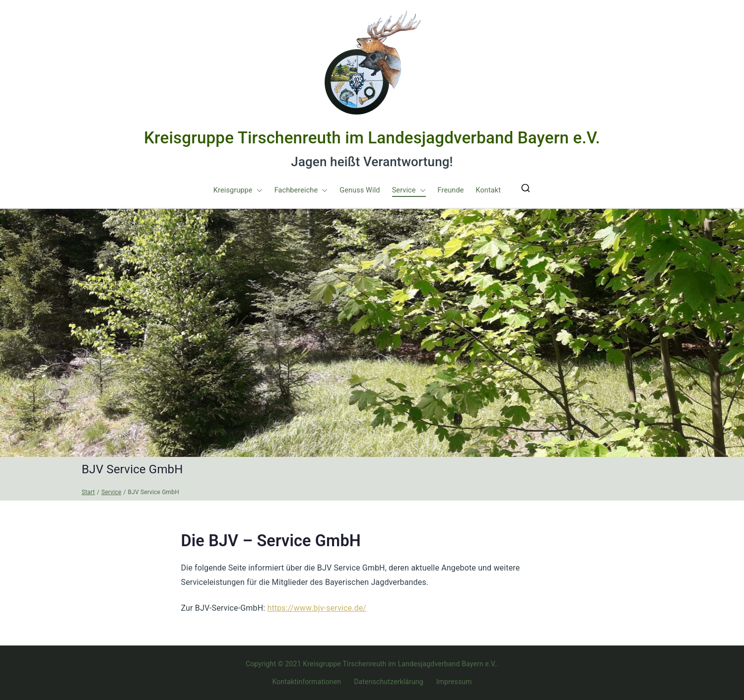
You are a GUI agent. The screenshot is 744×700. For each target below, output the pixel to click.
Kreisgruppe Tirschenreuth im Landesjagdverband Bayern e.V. (372, 138)
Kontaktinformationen (306, 682)
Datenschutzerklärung (388, 682)
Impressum (454, 682)
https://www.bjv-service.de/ (317, 608)
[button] (258, 191)
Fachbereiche (301, 191)
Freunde (451, 190)
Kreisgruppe (238, 191)
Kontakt (488, 190)
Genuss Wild (360, 190)
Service (409, 191)
